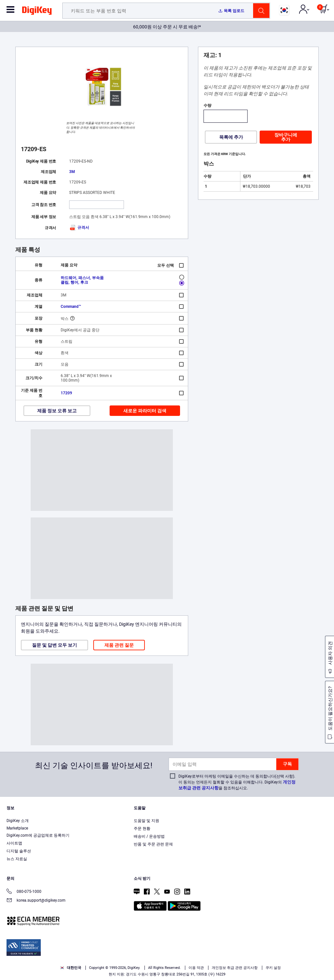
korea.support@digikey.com (36, 901)
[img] (37, 12)
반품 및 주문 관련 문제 (153, 844)
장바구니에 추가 (286, 137)
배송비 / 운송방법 (149, 836)
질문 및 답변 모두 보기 (54, 645)
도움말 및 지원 (146, 821)
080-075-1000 (24, 892)
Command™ (71, 307)
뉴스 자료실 (17, 859)
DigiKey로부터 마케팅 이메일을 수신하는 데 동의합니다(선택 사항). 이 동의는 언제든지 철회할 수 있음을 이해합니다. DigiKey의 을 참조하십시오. (237, 782)
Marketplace (17, 828)
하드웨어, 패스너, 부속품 (82, 278)
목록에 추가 (231, 137)
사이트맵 (14, 843)
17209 (66, 393)
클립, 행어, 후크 (74, 282)
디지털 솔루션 (19, 851)
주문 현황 (142, 829)
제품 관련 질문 (119, 645)
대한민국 (71, 968)
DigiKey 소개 (18, 821)
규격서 (79, 228)
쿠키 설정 (273, 968)
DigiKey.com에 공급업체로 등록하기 (38, 835)
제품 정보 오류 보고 (57, 411)
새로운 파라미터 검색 (145, 411)
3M (72, 172)
